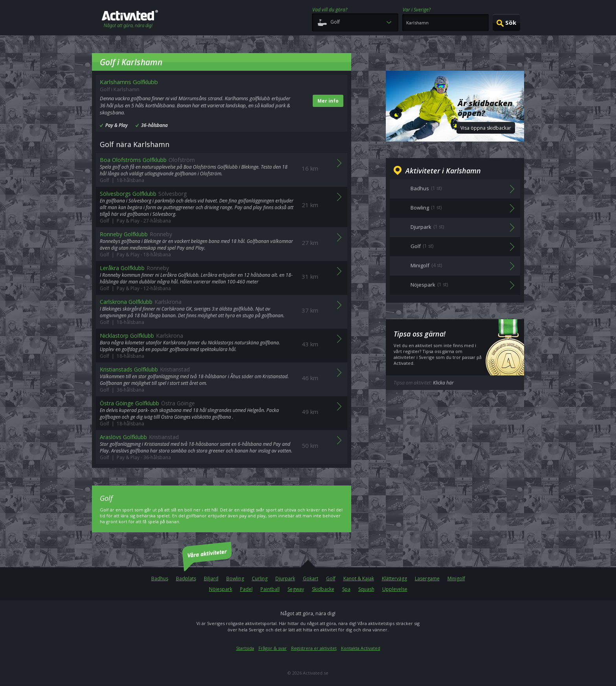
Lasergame (427, 578)
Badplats (186, 578)
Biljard (211, 578)
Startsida (245, 648)
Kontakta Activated (361, 648)
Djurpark (285, 578)
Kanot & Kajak (359, 578)
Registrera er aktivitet (314, 648)
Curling (260, 578)
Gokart (311, 578)
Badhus (160, 578)
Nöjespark (221, 589)
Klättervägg (394, 578)
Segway (296, 589)
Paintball (270, 589)
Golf (331, 578)
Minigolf (456, 578)
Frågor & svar (273, 648)
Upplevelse (395, 589)
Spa (346, 589)
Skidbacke (323, 589)
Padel (246, 589)
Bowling (235, 578)
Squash (366, 589)
